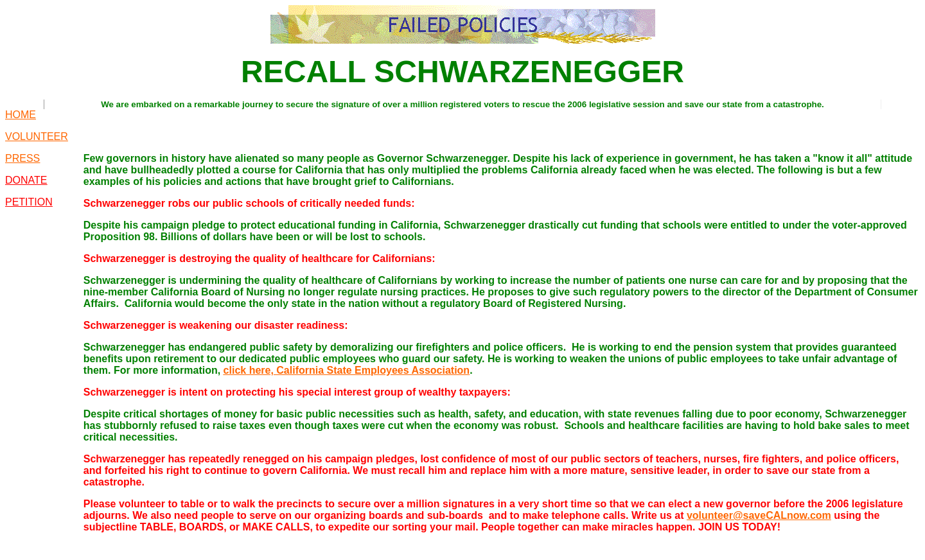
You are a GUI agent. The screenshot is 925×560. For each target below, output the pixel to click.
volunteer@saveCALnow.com (759, 515)
